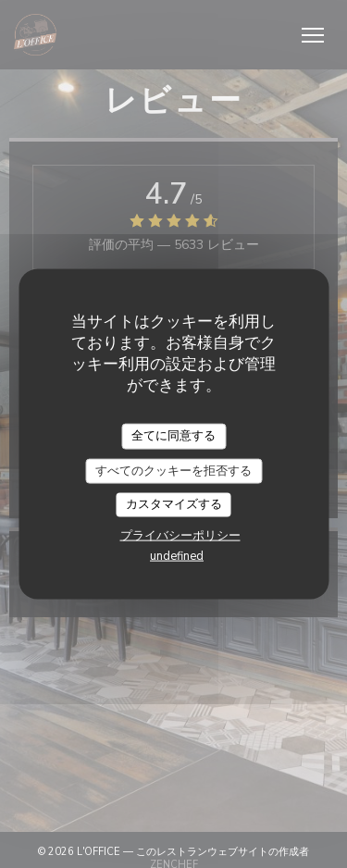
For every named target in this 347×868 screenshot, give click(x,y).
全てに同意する (173, 436)
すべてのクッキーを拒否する (173, 470)
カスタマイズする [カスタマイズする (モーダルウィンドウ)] (174, 504)
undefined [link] (177, 555)
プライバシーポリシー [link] (180, 535)
